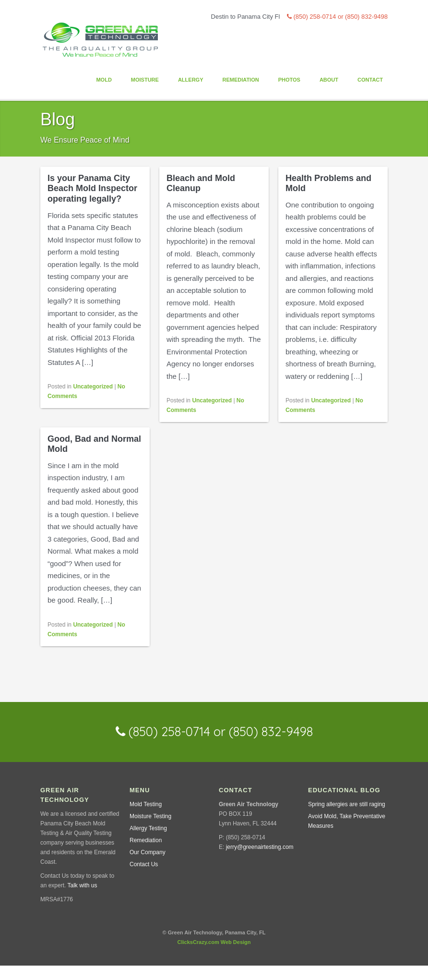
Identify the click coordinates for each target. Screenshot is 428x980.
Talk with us (82, 885)
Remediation (240, 80)
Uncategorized (93, 387)
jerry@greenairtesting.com (260, 847)
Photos (289, 80)
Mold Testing (146, 804)
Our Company (148, 852)
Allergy (191, 80)
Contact (370, 80)
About (329, 80)
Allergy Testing (148, 828)
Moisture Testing (150, 816)
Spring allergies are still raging (347, 804)
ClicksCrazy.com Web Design (214, 942)
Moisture (145, 80)
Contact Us (144, 864)
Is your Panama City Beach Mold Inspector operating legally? (92, 188)
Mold (104, 80)
